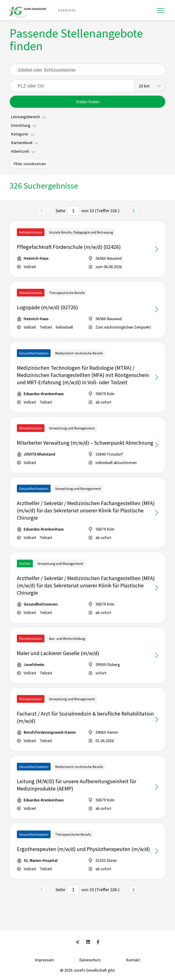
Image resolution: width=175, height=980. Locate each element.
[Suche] (87, 70)
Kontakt (133, 960)
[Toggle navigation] (161, 11)
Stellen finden (88, 102)
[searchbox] (72, 86)
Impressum (44, 960)
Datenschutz (90, 960)
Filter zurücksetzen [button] (30, 164)
